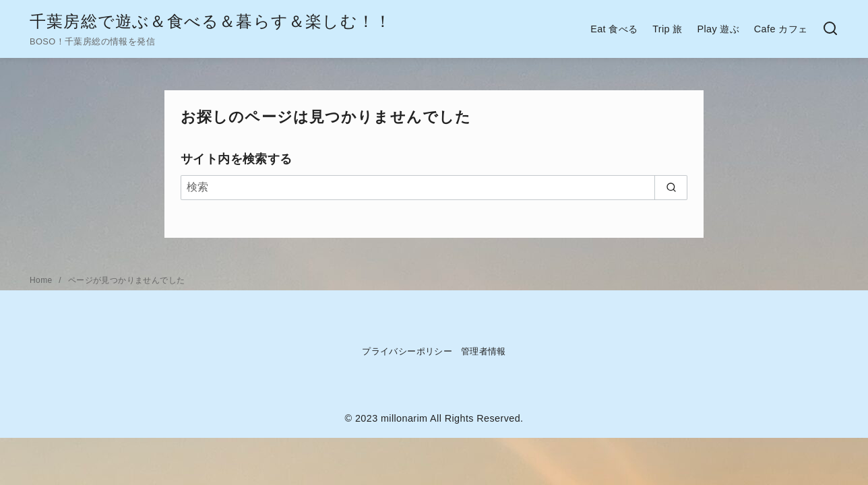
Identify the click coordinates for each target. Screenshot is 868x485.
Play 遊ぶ (718, 29)
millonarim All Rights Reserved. (452, 418)
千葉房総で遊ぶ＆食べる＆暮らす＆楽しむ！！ (211, 21)
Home (42, 280)
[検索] (434, 187)
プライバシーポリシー (407, 351)
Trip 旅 (668, 29)
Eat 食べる (614, 29)
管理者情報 (484, 351)
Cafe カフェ (781, 29)
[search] (671, 187)
